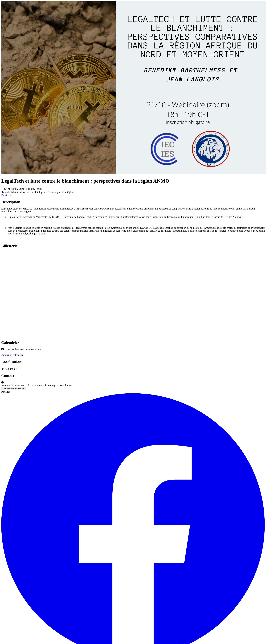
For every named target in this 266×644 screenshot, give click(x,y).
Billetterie (6, 195)
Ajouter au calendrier (12, 355)
